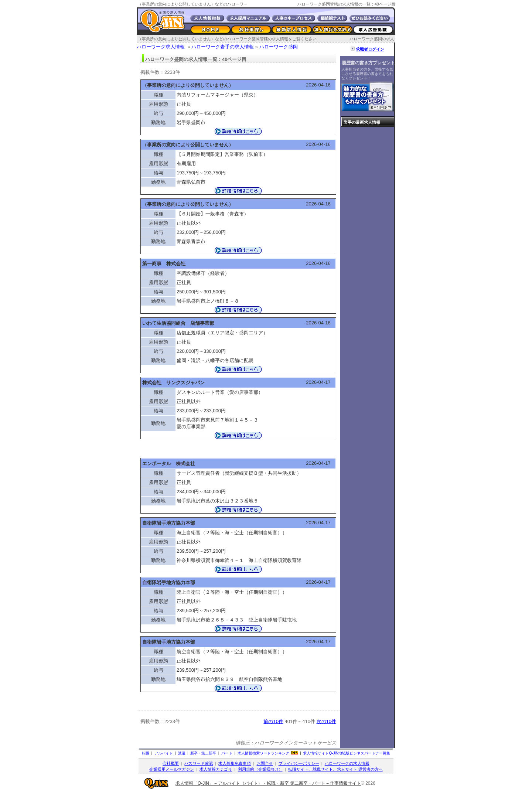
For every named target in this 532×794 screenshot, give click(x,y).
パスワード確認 (199, 763)
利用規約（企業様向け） (260, 769)
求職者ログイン (370, 49)
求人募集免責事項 (235, 763)
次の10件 (326, 721)
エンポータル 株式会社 (169, 464)
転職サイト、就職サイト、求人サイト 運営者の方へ (335, 769)
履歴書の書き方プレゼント (368, 63)
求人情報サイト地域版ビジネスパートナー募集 (347, 753)
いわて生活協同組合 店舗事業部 (178, 323)
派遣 (182, 753)
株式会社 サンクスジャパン (173, 383)
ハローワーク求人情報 (161, 47)
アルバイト (164, 753)
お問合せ (265, 763)
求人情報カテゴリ (216, 769)
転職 (146, 753)
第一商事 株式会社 (164, 264)
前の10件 (273, 721)
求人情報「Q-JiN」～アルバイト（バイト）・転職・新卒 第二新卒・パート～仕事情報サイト (268, 783)
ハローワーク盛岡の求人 (372, 39)
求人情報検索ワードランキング (263, 753)
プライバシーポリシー (299, 763)
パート (227, 753)
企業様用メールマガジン (172, 769)
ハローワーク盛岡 (279, 47)
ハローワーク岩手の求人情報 (223, 47)
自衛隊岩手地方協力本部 (169, 523)
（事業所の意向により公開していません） (188, 85)
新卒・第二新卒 (203, 753)
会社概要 (171, 763)
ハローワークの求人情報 (347, 763)
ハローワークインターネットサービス (295, 743)
